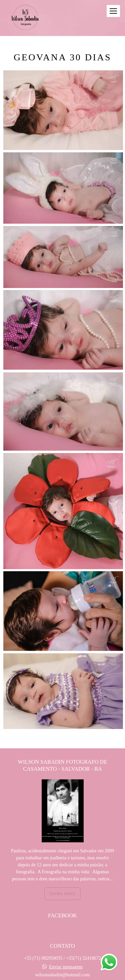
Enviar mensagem (66, 932)
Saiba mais (62, 858)
